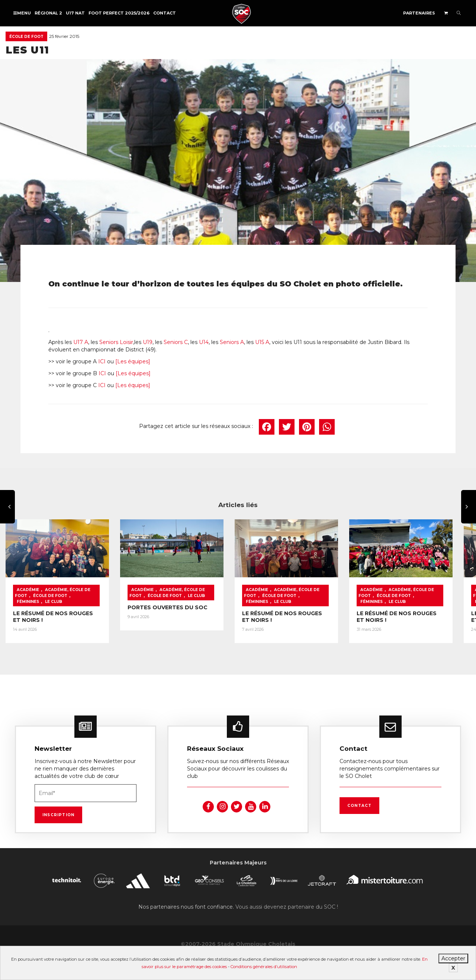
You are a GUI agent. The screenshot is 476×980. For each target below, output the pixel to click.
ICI (102, 361)
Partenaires (419, 13)
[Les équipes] (133, 361)
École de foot (26, 37)
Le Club (25, 604)
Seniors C (176, 342)
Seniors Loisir (116, 342)
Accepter (453, 958)
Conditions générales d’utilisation (264, 967)
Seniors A (232, 342)
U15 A (262, 342)
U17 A (81, 342)
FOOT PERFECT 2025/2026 (119, 13)
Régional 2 (48, 13)
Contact (165, 13)
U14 (204, 342)
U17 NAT (75, 13)
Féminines (84, 598)
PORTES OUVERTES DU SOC (172, 610)
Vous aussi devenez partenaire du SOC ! (287, 911)
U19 (148, 342)
